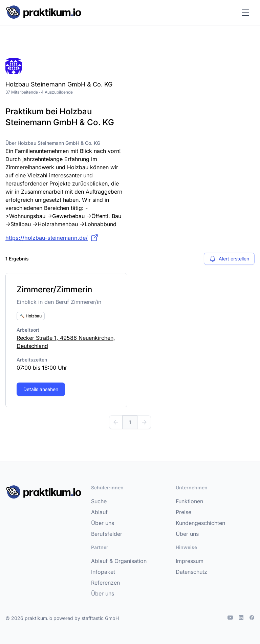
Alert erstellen (229, 259)
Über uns (103, 523)
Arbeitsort (28, 330)
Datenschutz (191, 572)
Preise (183, 512)
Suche (99, 501)
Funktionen (189, 501)
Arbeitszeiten (32, 360)
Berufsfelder (107, 534)
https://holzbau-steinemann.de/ (52, 238)
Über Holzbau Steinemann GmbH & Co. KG (53, 143)
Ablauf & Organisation (119, 561)
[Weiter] (144, 422)
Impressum (190, 561)
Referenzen (105, 583)
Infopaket (103, 572)
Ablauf (99, 512)
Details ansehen (41, 389)
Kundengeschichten (200, 523)
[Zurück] (116, 422)
